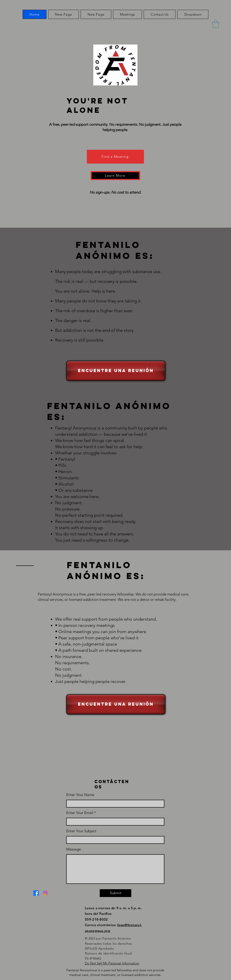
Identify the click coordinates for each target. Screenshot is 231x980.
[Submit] (115, 893)
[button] (193, 14)
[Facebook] (36, 893)
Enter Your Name (80, 795)
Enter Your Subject (81, 831)
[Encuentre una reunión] (116, 371)
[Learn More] (115, 176)
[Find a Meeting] (115, 157)
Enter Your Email (80, 813)
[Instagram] (45, 893)
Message (74, 849)
